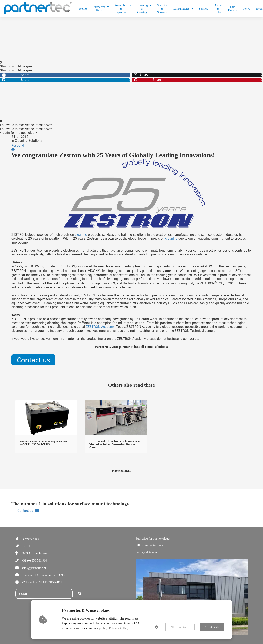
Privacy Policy (119, 628)
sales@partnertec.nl (34, 568)
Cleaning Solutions (28, 141)
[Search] (80, 594)
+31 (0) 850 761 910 (34, 560)
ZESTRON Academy (100, 327)
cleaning (81, 235)
